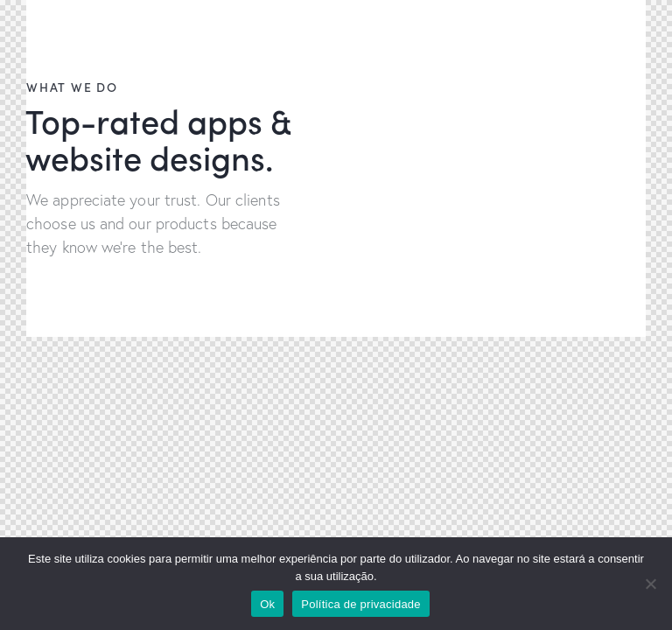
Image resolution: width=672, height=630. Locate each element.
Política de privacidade (361, 604)
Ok (267, 604)
